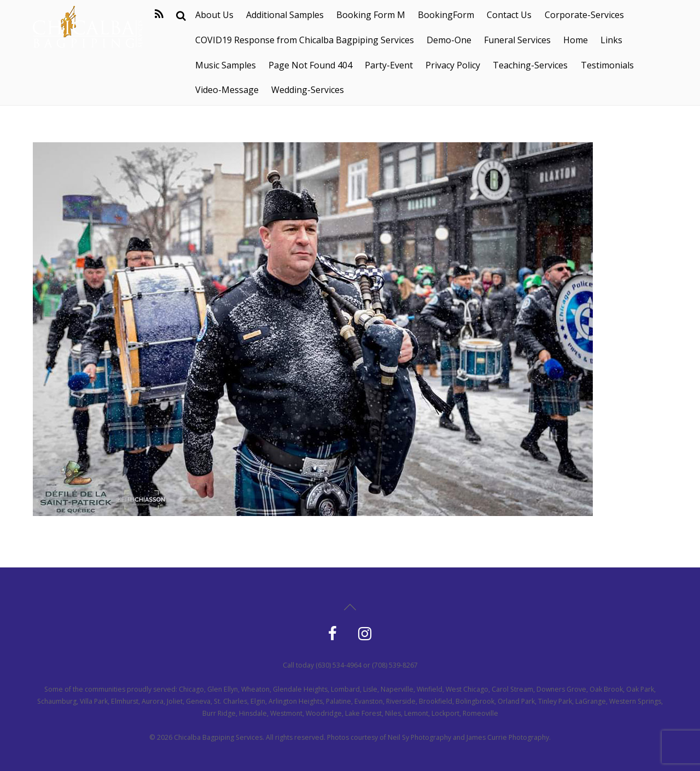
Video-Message (227, 90)
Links (611, 40)
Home (576, 40)
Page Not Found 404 (310, 65)
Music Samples (226, 65)
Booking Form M (371, 15)
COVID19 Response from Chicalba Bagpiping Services (305, 40)
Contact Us (509, 15)
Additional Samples (285, 15)
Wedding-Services (308, 90)
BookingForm (446, 15)
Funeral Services (517, 40)
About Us (214, 15)
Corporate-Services (584, 15)
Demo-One (449, 40)
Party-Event (389, 65)
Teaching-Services (530, 65)
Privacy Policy (453, 65)
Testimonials (607, 65)
